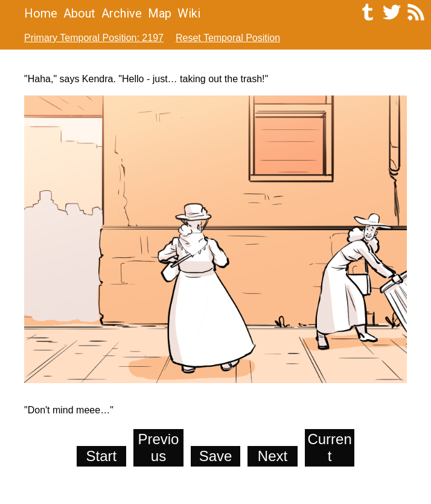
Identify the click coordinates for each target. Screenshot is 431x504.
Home (41, 13)
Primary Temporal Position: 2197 (94, 38)
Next (273, 456)
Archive (122, 13)
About (79, 13)
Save (216, 456)
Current (329, 447)
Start (102, 456)
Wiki (189, 13)
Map (160, 13)
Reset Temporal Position (228, 38)
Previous (158, 447)
